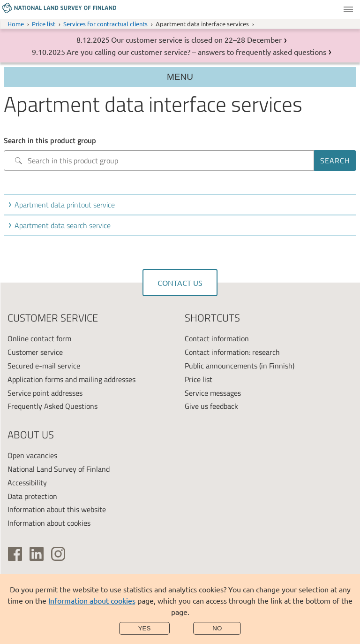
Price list (44, 24)
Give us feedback (211, 406)
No (217, 628)
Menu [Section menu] (180, 77)
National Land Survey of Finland (59, 469)
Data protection (32, 496)
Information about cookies (92, 600)
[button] (182, 205)
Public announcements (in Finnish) (240, 366)
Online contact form (39, 338)
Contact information (217, 338)
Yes (145, 628)
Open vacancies (32, 455)
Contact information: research (232, 352)
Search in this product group (50, 140)
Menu (348, 9)
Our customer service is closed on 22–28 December (196, 39)
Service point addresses (45, 393)
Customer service (35, 352)
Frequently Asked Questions (52, 406)
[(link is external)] (15, 554)
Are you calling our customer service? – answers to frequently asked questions (196, 52)
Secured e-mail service (44, 366)
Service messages (213, 393)
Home (16, 24)
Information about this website (57, 509)
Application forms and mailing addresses (71, 379)
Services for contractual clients (105, 24)
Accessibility (27, 483)
